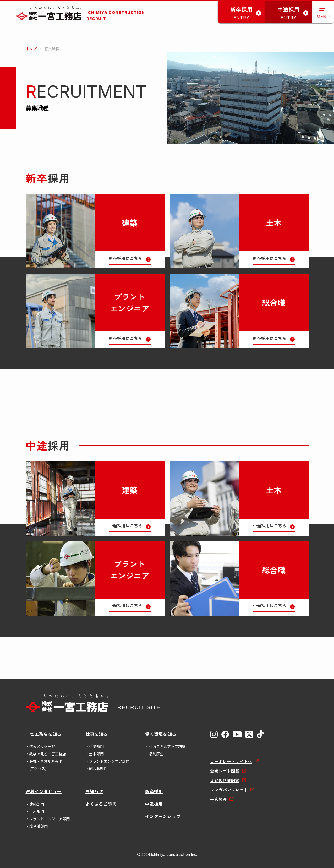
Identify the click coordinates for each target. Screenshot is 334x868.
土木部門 (96, 754)
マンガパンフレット (229, 790)
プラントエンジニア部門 (109, 761)
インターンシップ (163, 816)
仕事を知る (97, 734)
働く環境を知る (161, 734)
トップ (31, 49)
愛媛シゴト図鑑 (225, 771)
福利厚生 (156, 754)
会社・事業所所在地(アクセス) (46, 765)
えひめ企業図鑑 (225, 780)
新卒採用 (154, 791)
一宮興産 (218, 799)
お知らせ (94, 791)
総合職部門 (98, 768)
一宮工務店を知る (44, 734)
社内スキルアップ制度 (167, 746)
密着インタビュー (44, 791)
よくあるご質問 (101, 804)
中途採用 (154, 804)
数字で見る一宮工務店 (48, 754)
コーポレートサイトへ (231, 761)
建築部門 (96, 746)
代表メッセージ (42, 746)
